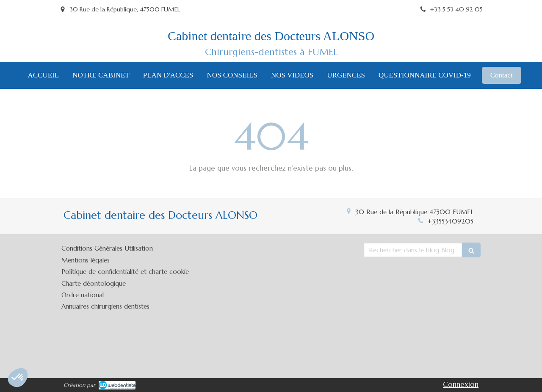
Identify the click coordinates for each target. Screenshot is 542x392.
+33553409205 (450, 221)
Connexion (461, 384)
